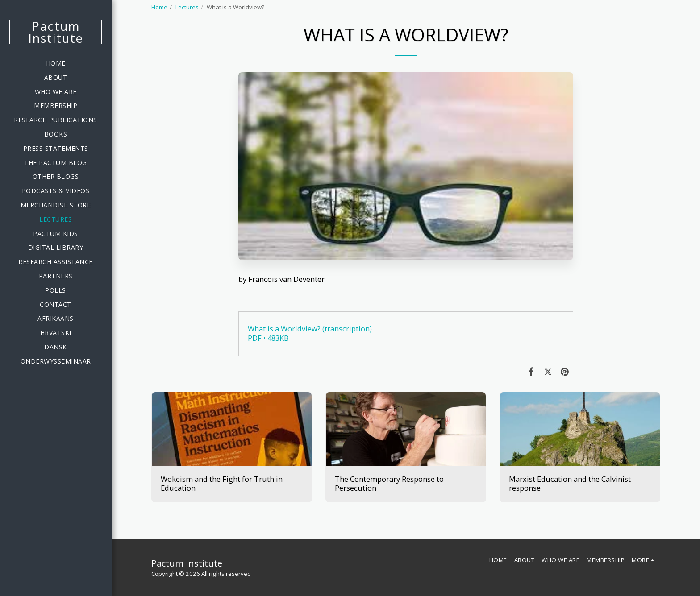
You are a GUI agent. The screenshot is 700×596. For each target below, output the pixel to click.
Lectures (187, 7)
